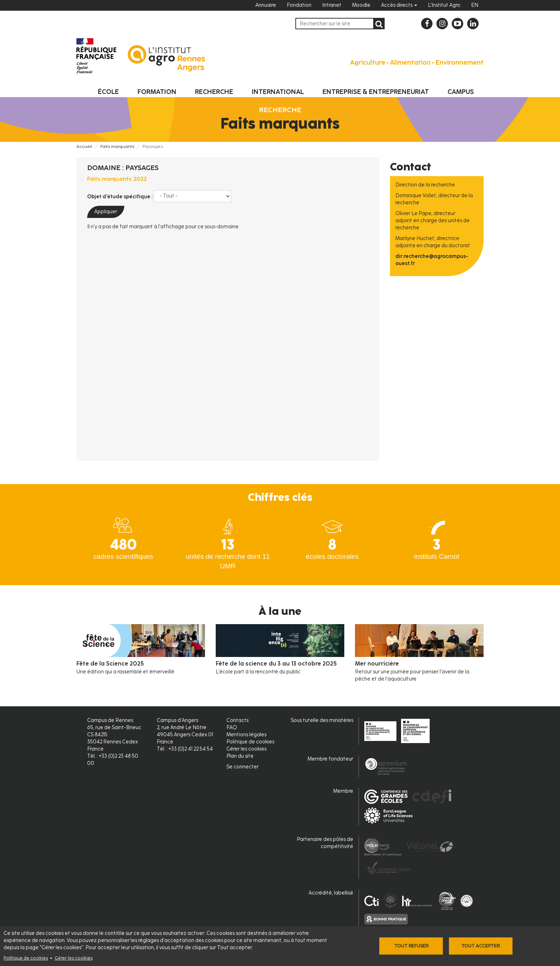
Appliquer (106, 212)
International (278, 92)
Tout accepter (481, 946)
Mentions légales (246, 735)
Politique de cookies (26, 958)
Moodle (361, 5)
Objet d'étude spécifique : (120, 197)
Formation (157, 92)
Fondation (299, 5)
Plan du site (240, 756)
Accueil (84, 146)
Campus (461, 92)
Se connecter (242, 767)
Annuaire (266, 5)
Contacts (237, 720)
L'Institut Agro (444, 5)
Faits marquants (117, 146)
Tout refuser (411, 946)
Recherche (214, 92)
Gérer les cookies (74, 958)
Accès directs (399, 5)
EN (475, 5)
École (108, 92)
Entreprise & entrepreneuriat (376, 92)
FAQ (232, 728)
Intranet (332, 5)
